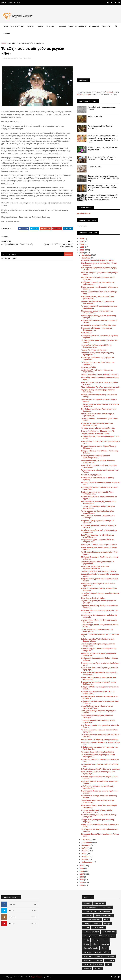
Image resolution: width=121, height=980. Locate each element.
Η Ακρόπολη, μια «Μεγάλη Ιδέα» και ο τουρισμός (100, 769)
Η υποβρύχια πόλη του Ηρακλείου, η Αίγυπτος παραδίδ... (99, 337)
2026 (82, 239)
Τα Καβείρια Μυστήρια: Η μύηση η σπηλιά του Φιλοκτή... (99, 341)
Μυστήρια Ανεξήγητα (102, 952)
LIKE (35, 904)
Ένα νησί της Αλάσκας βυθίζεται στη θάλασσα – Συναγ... (100, 626)
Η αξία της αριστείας (95, 117)
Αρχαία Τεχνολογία (90, 907)
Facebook (109, 92)
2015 (82, 880)
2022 (82, 250)
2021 (82, 253)
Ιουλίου (85, 848)
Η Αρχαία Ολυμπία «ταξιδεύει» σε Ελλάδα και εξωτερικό (99, 589)
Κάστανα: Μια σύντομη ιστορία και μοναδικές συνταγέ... (99, 797)
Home (3, 2)
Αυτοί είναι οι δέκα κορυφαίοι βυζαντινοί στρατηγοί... (97, 717)
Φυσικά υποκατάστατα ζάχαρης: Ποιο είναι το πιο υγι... (99, 396)
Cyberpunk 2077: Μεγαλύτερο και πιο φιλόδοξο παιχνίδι (97, 424)
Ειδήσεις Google (83, 94)
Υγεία (108, 964)
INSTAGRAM (12, 917)
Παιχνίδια (99, 956)
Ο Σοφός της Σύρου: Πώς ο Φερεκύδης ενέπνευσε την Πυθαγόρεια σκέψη (102, 158)
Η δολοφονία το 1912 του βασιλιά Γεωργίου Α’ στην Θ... (99, 321)
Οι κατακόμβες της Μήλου (91, 475)
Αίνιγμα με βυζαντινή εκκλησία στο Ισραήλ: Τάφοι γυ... (98, 821)
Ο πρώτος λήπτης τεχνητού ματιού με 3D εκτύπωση (98, 522)
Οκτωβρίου (86, 840)
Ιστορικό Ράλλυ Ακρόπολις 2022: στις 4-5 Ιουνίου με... (98, 517)
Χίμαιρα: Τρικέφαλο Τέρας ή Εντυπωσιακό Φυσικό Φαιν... (98, 302)
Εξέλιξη (86, 940)
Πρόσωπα (98, 960)
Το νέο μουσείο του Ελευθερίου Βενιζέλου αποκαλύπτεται (97, 512)
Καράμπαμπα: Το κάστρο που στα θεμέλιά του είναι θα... (99, 792)
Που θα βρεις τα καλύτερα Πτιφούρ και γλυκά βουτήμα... (99, 410)
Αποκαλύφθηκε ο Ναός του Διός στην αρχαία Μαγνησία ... (99, 621)
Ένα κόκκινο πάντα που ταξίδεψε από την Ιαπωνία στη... (98, 801)
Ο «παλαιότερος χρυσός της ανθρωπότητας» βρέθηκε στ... (99, 816)
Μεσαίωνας (105, 944)
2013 (82, 885)
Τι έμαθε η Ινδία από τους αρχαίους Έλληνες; (99, 571)
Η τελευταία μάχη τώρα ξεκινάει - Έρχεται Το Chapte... (99, 526)
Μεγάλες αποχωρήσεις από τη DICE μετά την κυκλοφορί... (99, 531)
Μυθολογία (87, 952)
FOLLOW (34, 910)
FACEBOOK (12, 904)
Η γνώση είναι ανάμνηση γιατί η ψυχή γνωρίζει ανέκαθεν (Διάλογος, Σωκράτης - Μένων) (103, 188)
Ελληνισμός (110, 936)
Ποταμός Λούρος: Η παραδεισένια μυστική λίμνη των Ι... (100, 483)
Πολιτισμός (87, 960)
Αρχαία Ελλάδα (99, 903)
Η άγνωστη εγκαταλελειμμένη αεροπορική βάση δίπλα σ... (100, 702)
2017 (82, 874)
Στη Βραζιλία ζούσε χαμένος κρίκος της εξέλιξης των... (100, 765)
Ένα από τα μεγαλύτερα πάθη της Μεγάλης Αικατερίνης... (98, 507)
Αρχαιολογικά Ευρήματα (104, 915)
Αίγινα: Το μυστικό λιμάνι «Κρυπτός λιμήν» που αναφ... (100, 825)
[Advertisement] (98, 58)
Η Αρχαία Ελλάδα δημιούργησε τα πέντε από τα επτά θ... (100, 688)
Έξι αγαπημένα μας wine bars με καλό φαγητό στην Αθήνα (100, 405)
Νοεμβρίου (86, 258)
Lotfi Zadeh (86, 333)
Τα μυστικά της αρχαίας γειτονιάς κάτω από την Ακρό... (100, 471)
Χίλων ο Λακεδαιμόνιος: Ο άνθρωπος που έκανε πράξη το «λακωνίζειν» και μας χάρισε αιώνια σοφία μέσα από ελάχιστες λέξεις (103, 139)
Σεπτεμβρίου (87, 842)
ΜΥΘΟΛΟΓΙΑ (52, 26)
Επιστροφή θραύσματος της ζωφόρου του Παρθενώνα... (98, 358)
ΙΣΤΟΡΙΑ (31, 26)
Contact (11, 2)
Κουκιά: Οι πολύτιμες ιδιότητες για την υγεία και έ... (100, 635)
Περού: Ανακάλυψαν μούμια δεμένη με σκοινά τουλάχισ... (99, 548)
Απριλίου (85, 856)
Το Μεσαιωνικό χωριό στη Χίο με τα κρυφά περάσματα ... (98, 756)
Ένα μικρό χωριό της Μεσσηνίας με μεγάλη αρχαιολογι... (98, 721)
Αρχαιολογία (88, 915)
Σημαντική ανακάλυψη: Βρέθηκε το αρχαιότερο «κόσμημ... (99, 607)
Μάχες (95, 944)
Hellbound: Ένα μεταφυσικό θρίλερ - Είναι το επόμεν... (99, 659)
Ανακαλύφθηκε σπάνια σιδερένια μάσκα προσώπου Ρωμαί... (97, 707)
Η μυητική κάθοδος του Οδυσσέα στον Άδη (98, 431)
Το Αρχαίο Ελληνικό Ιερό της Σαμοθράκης (98, 752)
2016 (82, 877)
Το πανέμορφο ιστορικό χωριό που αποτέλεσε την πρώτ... (99, 731)
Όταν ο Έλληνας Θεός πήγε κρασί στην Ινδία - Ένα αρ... (100, 383)
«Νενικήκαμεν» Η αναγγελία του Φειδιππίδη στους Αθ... (98, 317)
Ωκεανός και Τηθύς (89, 367)
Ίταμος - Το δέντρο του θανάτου (94, 350)
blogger (67, 254)
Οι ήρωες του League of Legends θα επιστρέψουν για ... (97, 811)
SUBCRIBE (34, 923)
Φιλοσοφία (11, 43)
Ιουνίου (85, 851)
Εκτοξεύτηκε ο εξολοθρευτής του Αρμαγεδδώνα (100, 739)
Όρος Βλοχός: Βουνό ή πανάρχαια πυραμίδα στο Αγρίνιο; (99, 466)
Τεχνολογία (99, 964)
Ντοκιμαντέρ (88, 956)
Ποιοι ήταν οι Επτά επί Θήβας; (93, 598)
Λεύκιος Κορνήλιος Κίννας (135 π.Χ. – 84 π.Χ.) (100, 375)
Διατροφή (97, 923)
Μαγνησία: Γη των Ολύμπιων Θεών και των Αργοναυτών (98, 585)
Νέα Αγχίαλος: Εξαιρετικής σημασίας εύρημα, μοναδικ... (99, 269)
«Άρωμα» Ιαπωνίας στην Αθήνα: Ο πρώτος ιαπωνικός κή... (98, 461)
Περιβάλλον (110, 956)
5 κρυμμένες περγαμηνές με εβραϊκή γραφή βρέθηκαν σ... (98, 683)
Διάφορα (107, 923)
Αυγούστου (86, 845)
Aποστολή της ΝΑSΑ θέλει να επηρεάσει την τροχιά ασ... (99, 650)
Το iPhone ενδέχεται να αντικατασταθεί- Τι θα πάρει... (99, 553)
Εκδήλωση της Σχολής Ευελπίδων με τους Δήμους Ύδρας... (98, 640)
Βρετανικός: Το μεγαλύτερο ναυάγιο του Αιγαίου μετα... (100, 835)
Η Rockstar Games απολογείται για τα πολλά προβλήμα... (100, 669)
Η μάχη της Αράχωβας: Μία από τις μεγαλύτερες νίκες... (100, 760)
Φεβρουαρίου (87, 862)
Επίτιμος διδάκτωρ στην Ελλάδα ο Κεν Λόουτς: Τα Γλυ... (100, 452)
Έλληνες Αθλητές (98, 928)
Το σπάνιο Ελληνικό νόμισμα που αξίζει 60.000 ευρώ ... (100, 594)
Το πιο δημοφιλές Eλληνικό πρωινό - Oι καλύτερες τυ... (97, 630)
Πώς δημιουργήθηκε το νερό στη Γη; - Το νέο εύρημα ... (99, 264)
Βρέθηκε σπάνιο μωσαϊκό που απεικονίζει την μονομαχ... (99, 611)
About (18, 2)
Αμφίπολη (87, 903)
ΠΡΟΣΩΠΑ (7, 33)
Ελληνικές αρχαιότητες (91, 932)
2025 (82, 241)
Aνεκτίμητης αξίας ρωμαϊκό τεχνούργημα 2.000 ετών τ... (100, 438)
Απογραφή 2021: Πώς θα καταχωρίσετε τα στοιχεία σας (98, 645)
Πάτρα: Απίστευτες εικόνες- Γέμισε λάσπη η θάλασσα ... (98, 447)
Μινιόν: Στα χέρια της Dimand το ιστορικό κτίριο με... (100, 743)
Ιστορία (105, 940)
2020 (82, 866)
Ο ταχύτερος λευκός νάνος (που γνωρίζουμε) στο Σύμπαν (99, 806)
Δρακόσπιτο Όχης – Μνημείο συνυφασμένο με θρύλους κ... (99, 697)
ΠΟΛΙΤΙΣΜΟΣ (94, 26)
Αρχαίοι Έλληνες (106, 907)
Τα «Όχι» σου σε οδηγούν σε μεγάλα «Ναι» (98, 428)
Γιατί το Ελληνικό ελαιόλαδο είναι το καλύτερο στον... (99, 293)
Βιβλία (106, 919)
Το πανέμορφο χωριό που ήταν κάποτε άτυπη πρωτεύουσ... (99, 307)
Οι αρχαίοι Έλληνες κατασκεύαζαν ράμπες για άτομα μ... (99, 782)
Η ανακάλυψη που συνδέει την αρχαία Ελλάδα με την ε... (99, 778)
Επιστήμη (96, 940)
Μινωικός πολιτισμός (91, 948)
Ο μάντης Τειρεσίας (95, 166)
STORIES (98, 968)
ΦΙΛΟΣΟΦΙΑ (106, 26)
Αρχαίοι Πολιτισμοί (90, 911)
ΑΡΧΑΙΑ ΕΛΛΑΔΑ (17, 26)
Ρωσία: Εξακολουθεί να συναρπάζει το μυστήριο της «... (100, 575)
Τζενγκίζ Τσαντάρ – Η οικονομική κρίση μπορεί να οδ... (100, 419)
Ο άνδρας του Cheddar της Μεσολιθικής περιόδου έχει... (97, 787)
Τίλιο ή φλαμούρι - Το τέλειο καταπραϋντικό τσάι (100, 387)
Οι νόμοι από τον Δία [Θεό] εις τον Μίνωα (98, 260)
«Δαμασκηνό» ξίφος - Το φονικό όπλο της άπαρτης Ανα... (98, 541)
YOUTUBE (12, 923)
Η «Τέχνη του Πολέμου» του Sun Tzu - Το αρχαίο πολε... (98, 693)
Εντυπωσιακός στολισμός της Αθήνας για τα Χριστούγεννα (99, 502)
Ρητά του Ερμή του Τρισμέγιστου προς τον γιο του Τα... (99, 274)
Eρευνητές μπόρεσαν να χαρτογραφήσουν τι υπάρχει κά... (99, 654)
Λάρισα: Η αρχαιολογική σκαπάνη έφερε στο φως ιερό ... (99, 602)
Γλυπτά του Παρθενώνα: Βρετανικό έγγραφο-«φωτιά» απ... (95, 567)
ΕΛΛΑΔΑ (41, 26)
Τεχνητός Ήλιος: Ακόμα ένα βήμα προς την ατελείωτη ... (98, 391)
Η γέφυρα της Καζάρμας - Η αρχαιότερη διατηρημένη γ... (97, 329)
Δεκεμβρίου (86, 255)
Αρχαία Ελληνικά (84, 213)
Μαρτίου (85, 859)
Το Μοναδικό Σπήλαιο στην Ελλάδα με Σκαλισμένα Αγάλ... (96, 346)
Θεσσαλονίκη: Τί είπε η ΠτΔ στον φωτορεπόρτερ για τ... (100, 442)
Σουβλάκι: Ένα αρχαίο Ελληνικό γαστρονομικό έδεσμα (100, 580)
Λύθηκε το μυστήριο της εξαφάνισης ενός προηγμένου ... (97, 354)
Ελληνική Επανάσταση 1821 (93, 936)
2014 (82, 882)
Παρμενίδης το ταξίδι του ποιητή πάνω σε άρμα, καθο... (100, 378)
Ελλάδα (86, 928)
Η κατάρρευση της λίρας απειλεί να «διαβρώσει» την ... (100, 664)
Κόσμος (86, 944)
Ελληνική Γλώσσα (109, 932)
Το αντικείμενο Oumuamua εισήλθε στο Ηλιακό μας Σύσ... (100, 736)
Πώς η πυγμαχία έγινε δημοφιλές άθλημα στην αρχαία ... (99, 288)
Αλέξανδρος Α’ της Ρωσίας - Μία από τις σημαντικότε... (97, 371)
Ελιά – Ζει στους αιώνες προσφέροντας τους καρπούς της (99, 678)
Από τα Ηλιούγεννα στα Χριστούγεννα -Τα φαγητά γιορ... (98, 563)
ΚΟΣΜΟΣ (62, 26)
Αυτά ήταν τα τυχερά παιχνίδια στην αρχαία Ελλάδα (98, 712)
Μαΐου (84, 854)
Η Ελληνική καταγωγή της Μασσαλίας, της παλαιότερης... (98, 283)
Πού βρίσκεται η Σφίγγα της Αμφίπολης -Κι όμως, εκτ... (98, 278)
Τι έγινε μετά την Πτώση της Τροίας (95, 434)
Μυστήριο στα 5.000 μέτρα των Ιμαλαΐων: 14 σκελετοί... (99, 616)
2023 (82, 247)
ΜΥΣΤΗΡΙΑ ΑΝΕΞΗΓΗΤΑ (78, 26)
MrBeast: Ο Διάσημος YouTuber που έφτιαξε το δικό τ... (100, 558)
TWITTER (12, 911)
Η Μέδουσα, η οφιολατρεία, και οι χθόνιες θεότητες (97, 479)
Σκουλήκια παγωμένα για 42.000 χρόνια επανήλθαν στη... (97, 536)
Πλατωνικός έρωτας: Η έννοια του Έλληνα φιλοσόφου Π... (98, 297)
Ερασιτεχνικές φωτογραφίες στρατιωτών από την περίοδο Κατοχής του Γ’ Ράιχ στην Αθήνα (103, 178)
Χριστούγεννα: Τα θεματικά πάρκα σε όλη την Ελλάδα (99, 400)
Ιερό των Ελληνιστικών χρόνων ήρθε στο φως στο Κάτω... (99, 488)
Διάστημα (87, 923)
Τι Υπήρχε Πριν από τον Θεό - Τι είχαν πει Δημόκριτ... (98, 363)
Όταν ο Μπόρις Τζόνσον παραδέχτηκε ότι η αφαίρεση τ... (98, 773)
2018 (82, 871)
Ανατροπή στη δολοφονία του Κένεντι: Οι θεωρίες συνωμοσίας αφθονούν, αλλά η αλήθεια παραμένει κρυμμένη (103, 197)
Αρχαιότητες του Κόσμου (92, 919)
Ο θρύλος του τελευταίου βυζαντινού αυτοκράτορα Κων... (95, 457)
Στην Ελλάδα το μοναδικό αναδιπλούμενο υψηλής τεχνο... (98, 415)
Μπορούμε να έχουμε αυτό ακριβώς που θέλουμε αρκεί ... (97, 312)
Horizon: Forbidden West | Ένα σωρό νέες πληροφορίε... (99, 673)
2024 (82, 244)
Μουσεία (104, 948)
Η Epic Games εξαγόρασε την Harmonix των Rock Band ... (99, 748)
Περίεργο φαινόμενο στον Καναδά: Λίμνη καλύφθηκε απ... (97, 493)
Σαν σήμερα (110, 960)
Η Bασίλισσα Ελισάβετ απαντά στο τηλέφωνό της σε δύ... (99, 498)
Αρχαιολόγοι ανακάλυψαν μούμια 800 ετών (98, 325)
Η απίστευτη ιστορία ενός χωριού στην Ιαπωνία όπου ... (100, 726)
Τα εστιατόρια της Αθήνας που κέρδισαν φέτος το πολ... (99, 830)
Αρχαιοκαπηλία (105, 911)
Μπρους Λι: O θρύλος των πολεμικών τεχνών (99, 545)
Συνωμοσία (87, 964)
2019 (82, 868)
